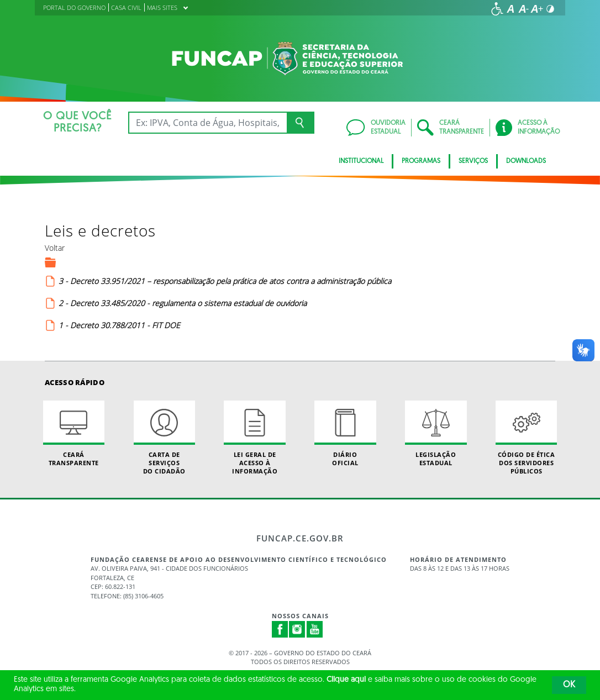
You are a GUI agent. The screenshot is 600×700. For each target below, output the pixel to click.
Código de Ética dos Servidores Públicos (526, 438)
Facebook (280, 629)
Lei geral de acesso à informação (254, 438)
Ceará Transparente (74, 434)
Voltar (55, 248)
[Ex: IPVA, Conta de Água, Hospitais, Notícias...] (207, 123)
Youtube (315, 629)
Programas (421, 161)
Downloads (526, 161)
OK (569, 685)
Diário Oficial (345, 434)
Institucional (361, 161)
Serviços (473, 161)
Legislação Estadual (436, 434)
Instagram (297, 629)
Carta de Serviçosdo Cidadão (164, 438)
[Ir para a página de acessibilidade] (497, 9)
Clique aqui (346, 680)
